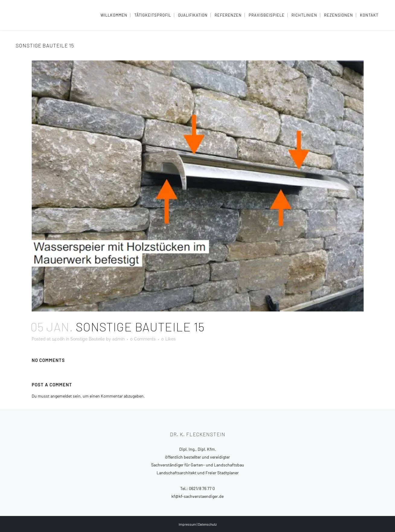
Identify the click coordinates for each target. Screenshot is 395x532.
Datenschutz (207, 524)
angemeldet (61, 396)
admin (118, 339)
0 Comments (143, 339)
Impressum (187, 524)
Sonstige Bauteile (88, 339)
